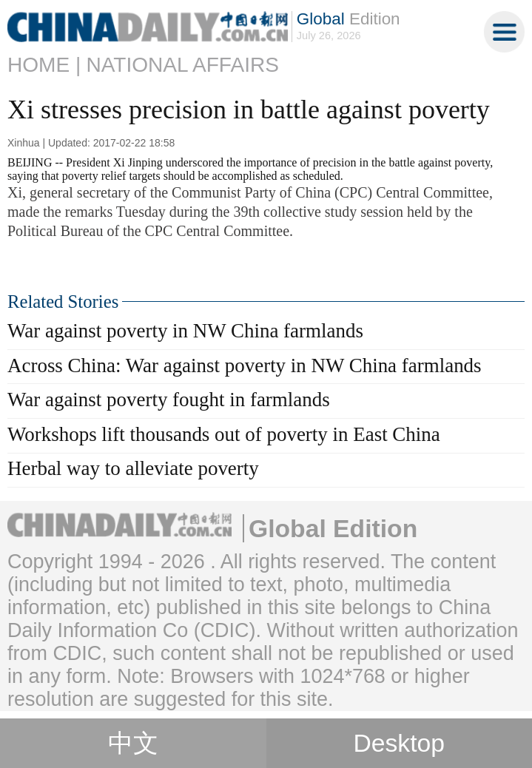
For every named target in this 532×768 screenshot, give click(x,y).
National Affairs (182, 65)
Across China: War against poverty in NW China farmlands (245, 366)
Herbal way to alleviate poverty (133, 468)
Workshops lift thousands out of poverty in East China (224, 434)
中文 (133, 743)
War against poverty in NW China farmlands (185, 331)
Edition (349, 19)
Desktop (399, 743)
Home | (44, 65)
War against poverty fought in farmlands (169, 400)
